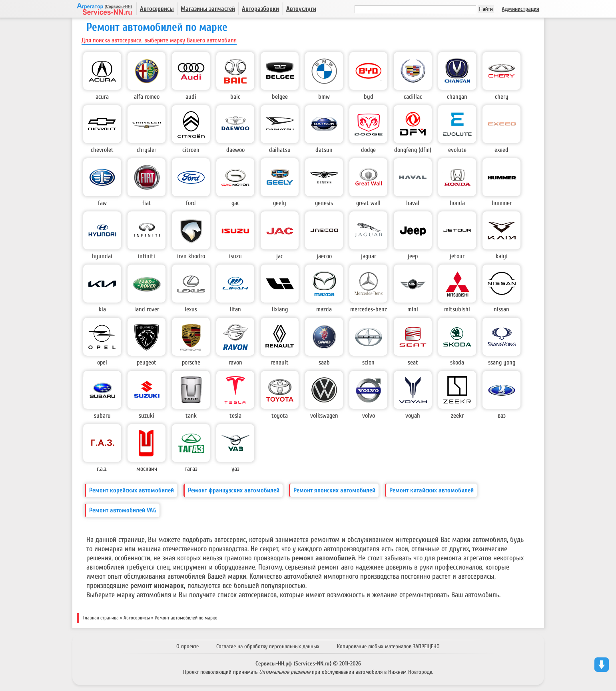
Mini (413, 309)
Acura (102, 97)
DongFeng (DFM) (413, 150)
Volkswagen (324, 416)
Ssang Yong (502, 362)
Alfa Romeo (147, 97)
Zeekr (457, 416)
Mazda (324, 309)
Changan (457, 97)
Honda (457, 203)
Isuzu (235, 256)
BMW (324, 97)
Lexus (191, 309)
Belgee (280, 97)
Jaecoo (324, 256)
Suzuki (147, 416)
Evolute (457, 150)
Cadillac (413, 97)
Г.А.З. (102, 469)
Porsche (191, 362)
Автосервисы (157, 9)
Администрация (520, 9)
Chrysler (147, 150)
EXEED (501, 150)
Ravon (235, 362)
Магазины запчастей (208, 9)
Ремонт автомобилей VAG (123, 510)
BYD (369, 97)
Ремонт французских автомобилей (234, 490)
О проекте (187, 646)
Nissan (501, 309)
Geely (280, 203)
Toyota (280, 416)
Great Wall (368, 203)
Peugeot (147, 362)
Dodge (368, 150)
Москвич (147, 469)
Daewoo (235, 150)
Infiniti (147, 256)
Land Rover (147, 309)
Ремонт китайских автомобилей (432, 490)
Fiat (147, 203)
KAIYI (502, 256)
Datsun (324, 150)
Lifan (235, 309)
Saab (324, 362)
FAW (102, 203)
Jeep (413, 256)
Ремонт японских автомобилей (334, 490)
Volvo (369, 416)
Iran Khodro (191, 256)
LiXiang (280, 309)
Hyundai (102, 256)
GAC (235, 203)
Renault (280, 362)
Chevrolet (102, 150)
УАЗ (235, 469)
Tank (191, 416)
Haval (413, 203)
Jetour (457, 256)
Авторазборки (260, 9)
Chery (502, 97)
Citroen (191, 150)
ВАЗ (502, 416)
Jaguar (369, 256)
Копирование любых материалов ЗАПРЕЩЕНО (388, 646)
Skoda (457, 362)
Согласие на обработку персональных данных (268, 646)
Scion (368, 362)
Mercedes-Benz (369, 309)
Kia (102, 309)
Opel (102, 362)
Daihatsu (280, 150)
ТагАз (191, 469)
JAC (280, 256)
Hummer (502, 203)
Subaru (102, 416)
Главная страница (101, 618)
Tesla (235, 416)
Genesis (324, 203)
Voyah (413, 416)
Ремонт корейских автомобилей (132, 490)
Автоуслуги (301, 9)
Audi (191, 97)
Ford (191, 203)
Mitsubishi (457, 309)
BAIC (235, 97)
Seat (413, 362)
